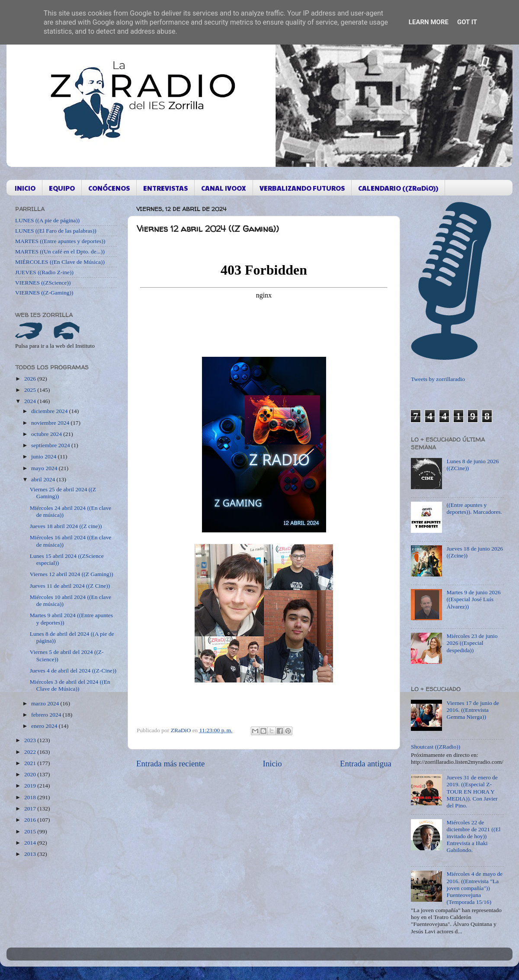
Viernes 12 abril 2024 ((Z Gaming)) (72, 574)
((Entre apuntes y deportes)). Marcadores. (474, 508)
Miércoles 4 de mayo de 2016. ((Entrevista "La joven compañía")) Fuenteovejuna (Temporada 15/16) (474, 888)
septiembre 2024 (51, 445)
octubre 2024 (47, 434)
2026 (31, 379)
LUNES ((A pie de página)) (47, 220)
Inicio (272, 764)
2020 (31, 774)
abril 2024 (44, 479)
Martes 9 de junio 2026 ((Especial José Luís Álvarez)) (473, 599)
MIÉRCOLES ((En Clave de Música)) (60, 262)
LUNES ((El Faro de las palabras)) (56, 231)
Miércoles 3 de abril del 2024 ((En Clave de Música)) (70, 685)
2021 (31, 763)
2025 (31, 390)
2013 (31, 854)
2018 (31, 797)
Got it (467, 22)
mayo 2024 (45, 468)
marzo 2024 (46, 703)
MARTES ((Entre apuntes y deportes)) (60, 241)
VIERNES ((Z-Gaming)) (44, 293)
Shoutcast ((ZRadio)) (436, 747)
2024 (31, 401)
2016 (31, 820)
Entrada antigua (366, 764)
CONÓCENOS (109, 188)
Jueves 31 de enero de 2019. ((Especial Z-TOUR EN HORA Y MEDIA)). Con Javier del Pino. (472, 791)
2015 (31, 831)
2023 (31, 740)
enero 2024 (45, 726)
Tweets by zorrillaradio (438, 379)
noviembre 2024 (51, 423)
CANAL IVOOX (224, 188)
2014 (31, 843)
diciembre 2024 (50, 411)
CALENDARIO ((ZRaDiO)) (398, 188)
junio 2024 (45, 456)
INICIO (25, 188)
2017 (31, 809)
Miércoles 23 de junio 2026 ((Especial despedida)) (472, 643)
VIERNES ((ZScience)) (43, 283)
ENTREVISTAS (165, 188)
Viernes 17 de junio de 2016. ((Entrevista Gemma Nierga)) (473, 710)
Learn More (429, 22)
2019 (31, 786)
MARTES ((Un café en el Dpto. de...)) (60, 251)
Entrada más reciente (170, 764)
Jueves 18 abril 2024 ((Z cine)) (66, 526)
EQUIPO (62, 188)
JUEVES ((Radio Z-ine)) (44, 272)
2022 (31, 752)
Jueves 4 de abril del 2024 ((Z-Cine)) (73, 671)
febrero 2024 (47, 715)
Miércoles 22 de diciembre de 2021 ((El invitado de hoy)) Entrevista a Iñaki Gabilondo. (473, 836)
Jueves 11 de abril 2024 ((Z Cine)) (70, 586)
